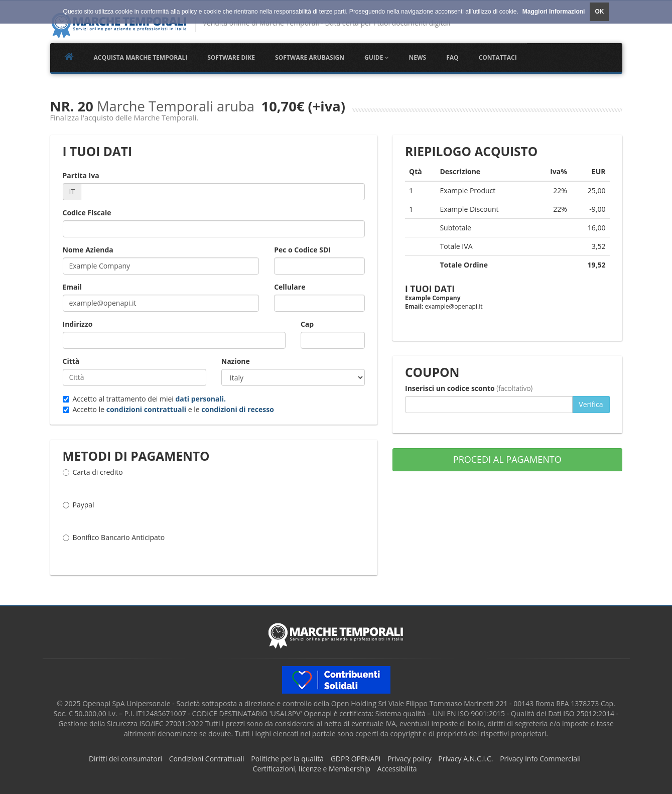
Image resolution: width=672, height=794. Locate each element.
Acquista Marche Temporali (141, 57)
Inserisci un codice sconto (469, 388)
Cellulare (290, 287)
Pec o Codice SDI (302, 250)
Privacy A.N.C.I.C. (465, 759)
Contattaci (498, 57)
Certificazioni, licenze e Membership (312, 769)
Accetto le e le (168, 409)
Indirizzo (78, 324)
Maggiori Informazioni (554, 12)
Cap (307, 324)
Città (71, 361)
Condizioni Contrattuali (207, 759)
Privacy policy (410, 759)
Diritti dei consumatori (125, 759)
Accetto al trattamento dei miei (145, 399)
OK (599, 12)
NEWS (418, 57)
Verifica (591, 404)
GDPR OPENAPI (356, 759)
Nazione (236, 361)
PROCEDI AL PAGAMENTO (507, 459)
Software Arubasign (310, 57)
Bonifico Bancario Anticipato (114, 543)
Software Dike (231, 57)
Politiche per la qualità (287, 759)
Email (73, 287)
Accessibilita (397, 769)
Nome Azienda (88, 250)
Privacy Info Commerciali (540, 759)
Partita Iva (81, 175)
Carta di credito (93, 477)
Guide (376, 57)
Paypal (79, 510)
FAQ (452, 57)
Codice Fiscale (87, 213)
